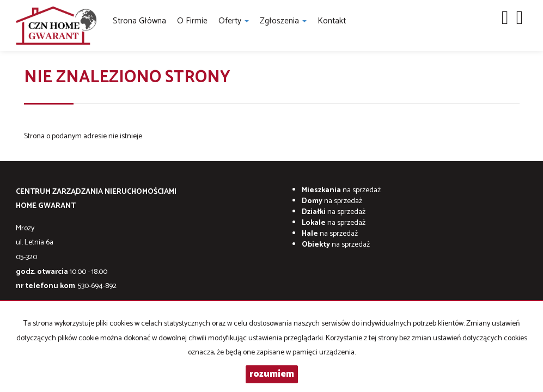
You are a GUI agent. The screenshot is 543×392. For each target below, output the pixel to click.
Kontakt (332, 21)
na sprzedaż (341, 190)
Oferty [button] (234, 21)
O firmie (192, 21)
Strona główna (139, 21)
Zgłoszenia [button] (283, 21)
